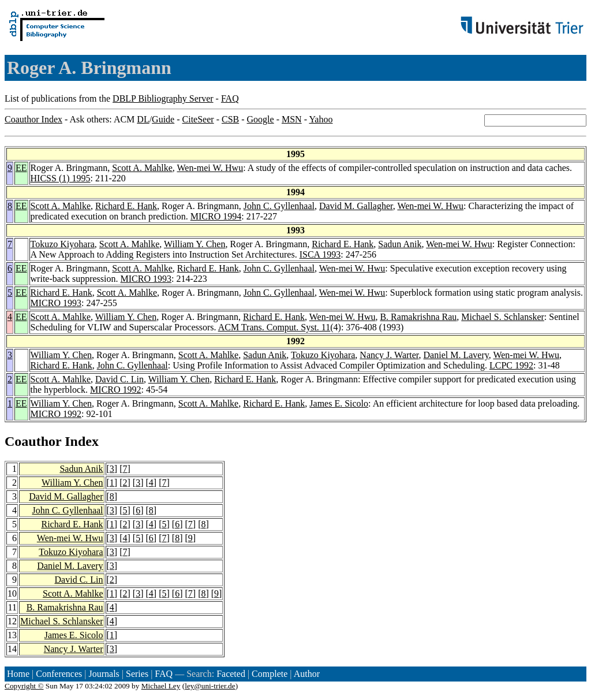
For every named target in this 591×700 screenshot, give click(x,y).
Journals (104, 674)
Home (18, 674)
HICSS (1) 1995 (61, 178)
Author (307, 674)
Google (261, 119)
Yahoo (321, 119)
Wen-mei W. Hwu (210, 168)
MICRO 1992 (115, 390)
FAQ (230, 98)
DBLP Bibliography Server (163, 98)
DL (143, 119)
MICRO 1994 (216, 216)
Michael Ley (161, 686)
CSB (230, 119)
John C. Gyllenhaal (279, 206)
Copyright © (24, 686)
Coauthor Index (33, 119)
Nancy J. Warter (389, 355)
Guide (163, 119)
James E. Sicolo (339, 403)
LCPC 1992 (511, 365)
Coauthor (33, 441)
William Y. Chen (194, 244)
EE (21, 168)
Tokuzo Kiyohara (63, 244)
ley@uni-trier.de (210, 686)
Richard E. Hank (126, 206)
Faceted (231, 674)
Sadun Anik (400, 244)
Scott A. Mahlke (142, 168)
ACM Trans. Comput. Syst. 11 (274, 327)
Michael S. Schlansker (503, 317)
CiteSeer (198, 119)
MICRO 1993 (146, 279)
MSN (292, 119)
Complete (270, 674)
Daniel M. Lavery (456, 355)
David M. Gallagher (356, 206)
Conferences (59, 674)
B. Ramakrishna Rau (418, 317)
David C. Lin (119, 379)
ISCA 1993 (320, 254)
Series (137, 674)
